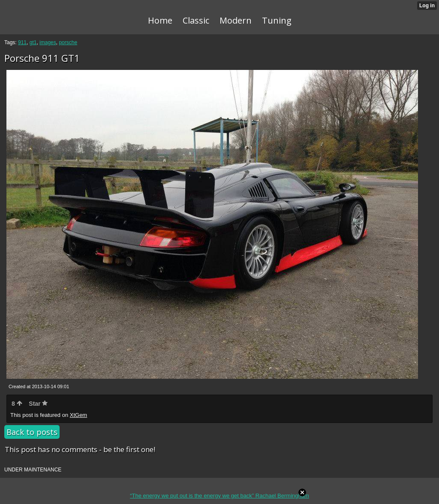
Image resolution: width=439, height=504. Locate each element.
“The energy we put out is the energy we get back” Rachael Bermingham (219, 496)
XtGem (78, 415)
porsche (68, 42)
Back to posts (32, 432)
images (48, 42)
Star (38, 404)
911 (22, 42)
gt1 (33, 42)
